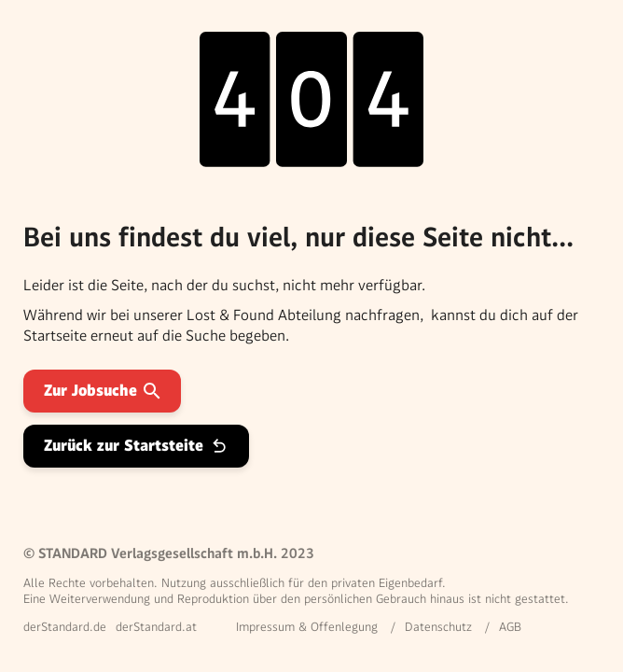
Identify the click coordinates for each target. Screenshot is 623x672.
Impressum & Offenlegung (307, 627)
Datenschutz (438, 627)
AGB (510, 627)
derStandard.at (156, 627)
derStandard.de (65, 627)
